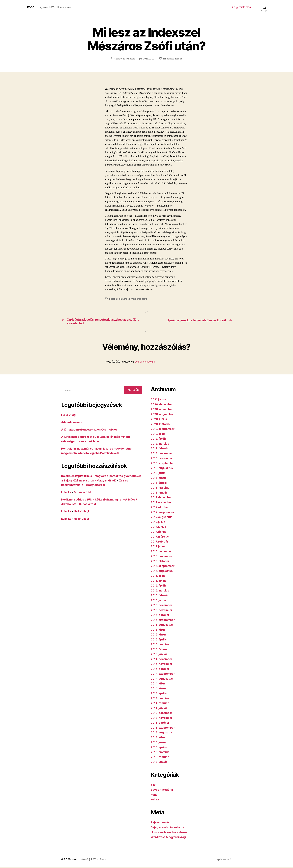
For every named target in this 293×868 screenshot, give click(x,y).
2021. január (159, 400)
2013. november (162, 718)
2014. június (159, 689)
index (127, 299)
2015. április (159, 640)
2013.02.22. (149, 59)
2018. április (160, 483)
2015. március (161, 645)
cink (121, 299)
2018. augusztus (163, 469)
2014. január (160, 709)
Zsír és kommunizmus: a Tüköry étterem (90, 486)
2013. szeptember (164, 728)
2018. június (159, 479)
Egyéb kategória (162, 790)
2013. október (161, 723)
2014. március (161, 699)
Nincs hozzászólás (173, 59)
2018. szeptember (164, 464)
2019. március (161, 444)
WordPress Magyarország (169, 838)
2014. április (160, 694)
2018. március (161, 488)
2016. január (160, 601)
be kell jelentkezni (145, 362)
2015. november (162, 611)
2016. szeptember (164, 567)
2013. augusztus (162, 733)
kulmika (67, 493)
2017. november (162, 503)
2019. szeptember (164, 430)
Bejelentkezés (161, 823)
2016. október (161, 562)
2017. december (162, 498)
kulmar (156, 800)
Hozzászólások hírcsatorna (170, 833)
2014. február (160, 704)
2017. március (160, 537)
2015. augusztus (162, 625)
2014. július (159, 684)
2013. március (161, 753)
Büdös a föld (84, 493)
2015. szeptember (164, 621)
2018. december (162, 454)
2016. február (160, 596)
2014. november (162, 665)
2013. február (160, 758)
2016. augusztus (162, 572)
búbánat (114, 299)
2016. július (159, 577)
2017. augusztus (162, 518)
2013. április (159, 748)
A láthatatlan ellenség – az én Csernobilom (91, 430)
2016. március (161, 591)
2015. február (160, 650)
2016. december (162, 552)
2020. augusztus (163, 415)
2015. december (162, 606)
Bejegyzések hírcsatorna (169, 828)
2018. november (162, 459)
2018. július (159, 474)
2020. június (160, 420)
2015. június (159, 635)
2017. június (159, 528)
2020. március (161, 425)
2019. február (160, 449)
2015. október (161, 616)
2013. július (159, 738)
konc (31, 7)
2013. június (159, 743)
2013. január (160, 763)
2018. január (160, 493)
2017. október (160, 508)
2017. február (160, 542)
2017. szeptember (163, 513)
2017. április (159, 532)
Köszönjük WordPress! (94, 860)
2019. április (159, 439)
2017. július (159, 523)
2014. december (162, 660)
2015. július (159, 630)
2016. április (159, 586)
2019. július (159, 434)
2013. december (162, 714)
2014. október (161, 669)
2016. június (159, 581)
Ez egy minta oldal (241, 7)
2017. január (159, 547)
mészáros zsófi (139, 299)
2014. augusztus (163, 679)
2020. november (162, 410)
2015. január (160, 655)
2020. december (162, 405)
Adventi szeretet (73, 423)
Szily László (129, 59)
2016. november (162, 557)
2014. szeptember (164, 674)
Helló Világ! (69, 416)
